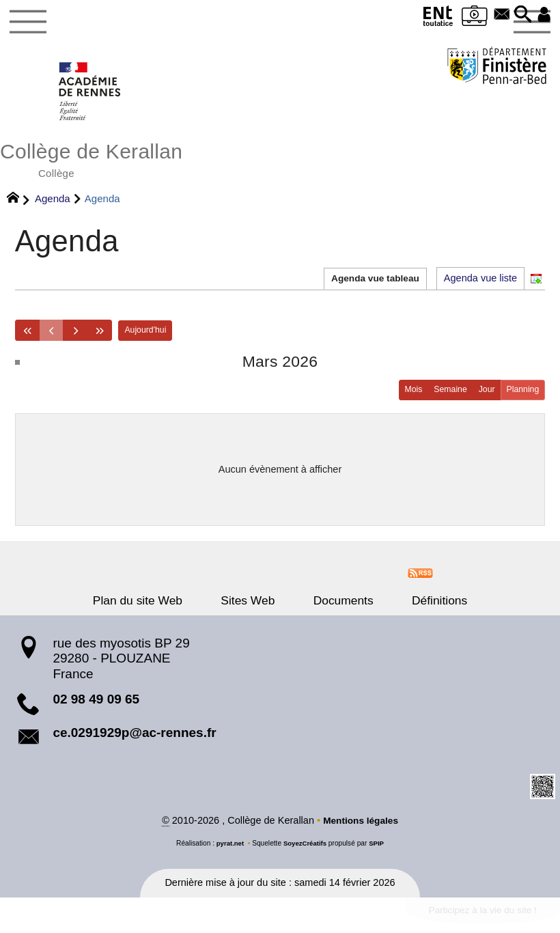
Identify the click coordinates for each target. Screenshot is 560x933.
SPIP (379, 850)
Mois (406, 395)
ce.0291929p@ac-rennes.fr (134, 739)
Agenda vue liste (480, 281)
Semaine (445, 395)
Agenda (53, 203)
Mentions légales (361, 827)
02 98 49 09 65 (96, 705)
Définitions (422, 607)
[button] (520, 15)
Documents (337, 607)
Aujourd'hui (153, 334)
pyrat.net (228, 850)
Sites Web (254, 607)
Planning (521, 395)
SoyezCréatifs (305, 850)
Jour (483, 395)
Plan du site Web (155, 607)
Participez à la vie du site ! (478, 918)
